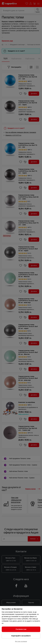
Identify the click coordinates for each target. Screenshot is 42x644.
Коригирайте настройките (21, 636)
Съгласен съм (21, 629)
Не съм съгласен (21, 641)
